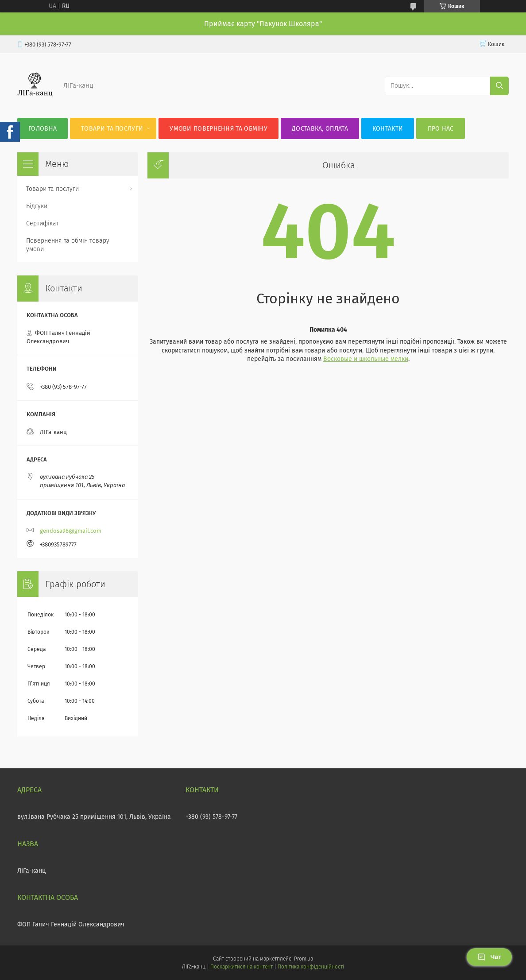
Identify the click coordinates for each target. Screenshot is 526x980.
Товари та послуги (112, 129)
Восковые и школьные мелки (366, 359)
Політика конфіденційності (311, 967)
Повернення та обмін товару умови (68, 245)
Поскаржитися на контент (242, 967)
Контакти (388, 129)
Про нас (441, 129)
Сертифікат (43, 223)
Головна (43, 129)
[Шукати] (499, 86)
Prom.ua (304, 959)
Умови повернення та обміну (219, 129)
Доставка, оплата (320, 129)
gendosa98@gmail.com (71, 531)
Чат (489, 957)
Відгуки (37, 206)
